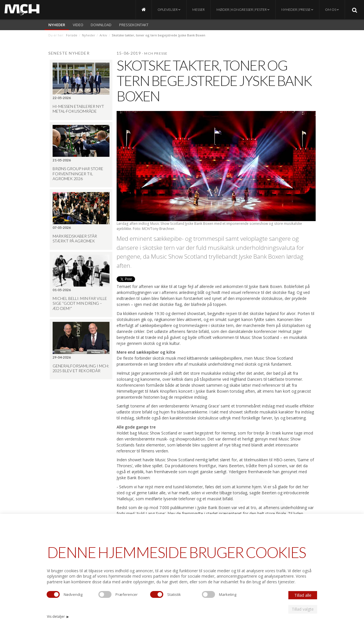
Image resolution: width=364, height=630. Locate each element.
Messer (198, 10)
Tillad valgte (303, 609)
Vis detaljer (58, 616)
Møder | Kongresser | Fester (243, 10)
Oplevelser (169, 10)
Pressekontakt (134, 25)
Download (101, 25)
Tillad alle (303, 595)
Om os (332, 10)
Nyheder (57, 25)
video (78, 25)
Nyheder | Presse (297, 10)
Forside (72, 35)
